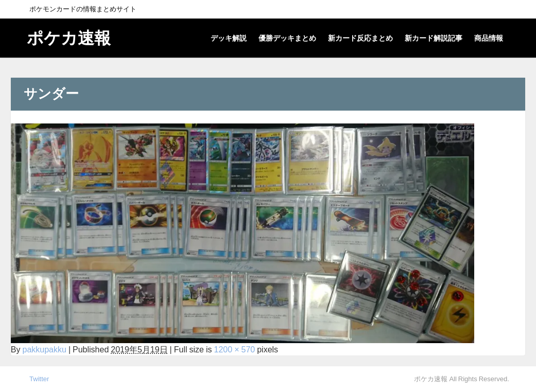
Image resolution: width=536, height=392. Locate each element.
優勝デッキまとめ (287, 38)
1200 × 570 (235, 349)
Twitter (39, 379)
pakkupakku (44, 349)
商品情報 (489, 38)
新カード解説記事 (434, 38)
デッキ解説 (229, 38)
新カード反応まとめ (360, 38)
